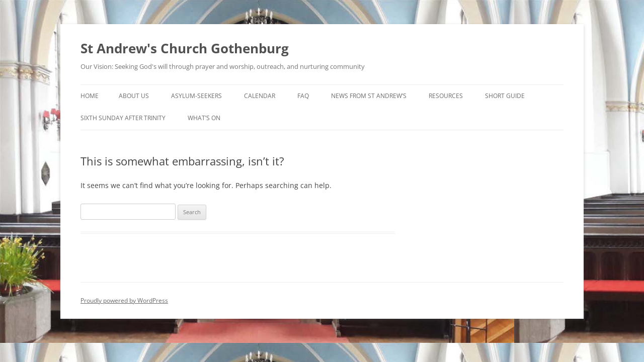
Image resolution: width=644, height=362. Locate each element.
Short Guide (505, 96)
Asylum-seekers (196, 96)
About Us (134, 96)
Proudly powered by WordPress (124, 300)
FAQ (303, 96)
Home (90, 96)
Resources (446, 96)
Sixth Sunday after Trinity (123, 118)
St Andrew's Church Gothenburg (185, 48)
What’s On (204, 118)
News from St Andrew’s (369, 96)
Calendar (260, 96)
